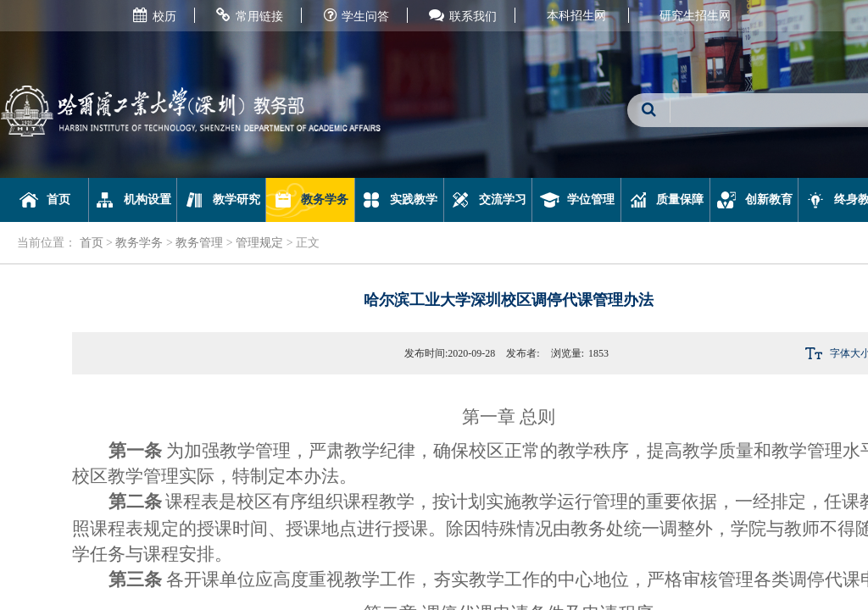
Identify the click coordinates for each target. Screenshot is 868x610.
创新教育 (754, 200)
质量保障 (666, 200)
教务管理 (199, 243)
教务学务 (311, 200)
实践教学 (399, 200)
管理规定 (259, 243)
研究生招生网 (695, 16)
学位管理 (577, 200)
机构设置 (133, 200)
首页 (45, 200)
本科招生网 (576, 16)
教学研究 (222, 200)
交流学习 (488, 200)
